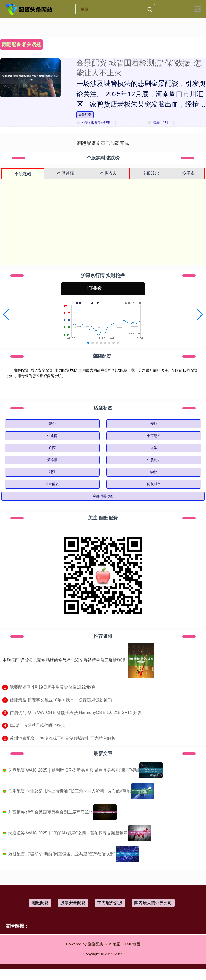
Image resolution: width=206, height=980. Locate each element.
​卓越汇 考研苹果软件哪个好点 (37, 725)
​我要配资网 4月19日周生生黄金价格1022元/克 (53, 687)
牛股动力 (154, 460)
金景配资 (85, 115)
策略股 (52, 460)
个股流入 (108, 173)
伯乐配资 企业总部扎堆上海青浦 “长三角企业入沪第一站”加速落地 (69, 791)
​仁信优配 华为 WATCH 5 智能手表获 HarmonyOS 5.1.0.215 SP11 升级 (76, 713)
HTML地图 (131, 944)
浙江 (52, 472)
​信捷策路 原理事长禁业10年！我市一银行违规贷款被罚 (61, 700)
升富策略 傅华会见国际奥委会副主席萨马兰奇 (51, 812)
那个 (52, 424)
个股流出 (151, 173)
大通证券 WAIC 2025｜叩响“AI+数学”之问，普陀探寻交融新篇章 (68, 833)
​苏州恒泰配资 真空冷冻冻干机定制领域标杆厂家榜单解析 (63, 738)
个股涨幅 (23, 174)
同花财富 (154, 484)
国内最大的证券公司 (153, 903)
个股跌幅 (66, 173)
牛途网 (52, 436)
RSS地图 (113, 944)
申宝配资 (154, 436)
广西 (52, 448)
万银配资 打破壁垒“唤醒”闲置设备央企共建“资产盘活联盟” (62, 854)
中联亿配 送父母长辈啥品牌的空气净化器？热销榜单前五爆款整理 (64, 660)
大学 (154, 448)
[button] (6, 314)
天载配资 (52, 484)
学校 (154, 472)
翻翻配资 (40, 903)
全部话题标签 (103, 496)
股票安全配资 (73, 903)
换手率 (188, 173)
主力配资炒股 (110, 903)
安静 (154, 424)
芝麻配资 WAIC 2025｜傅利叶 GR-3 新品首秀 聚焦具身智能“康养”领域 (74, 770)
